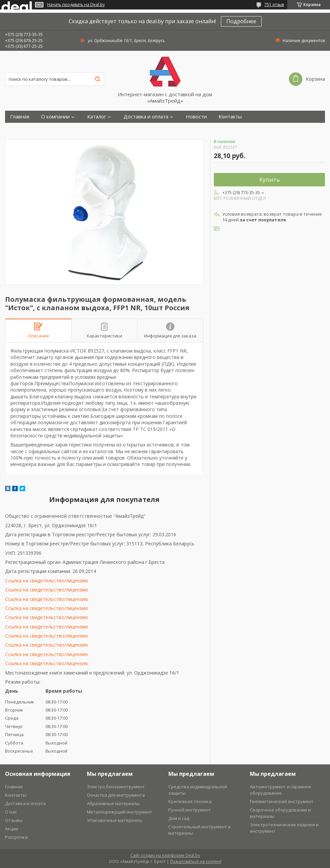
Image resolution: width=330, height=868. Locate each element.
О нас (11, 812)
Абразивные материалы (113, 803)
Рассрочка (16, 837)
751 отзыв (274, 5)
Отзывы (14, 820)
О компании (55, 117)
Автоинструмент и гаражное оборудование (281, 790)
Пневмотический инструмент (282, 801)
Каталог (97, 117)
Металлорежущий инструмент (120, 812)
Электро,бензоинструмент (116, 787)
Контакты (230, 117)
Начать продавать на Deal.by (76, 5)
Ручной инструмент (190, 810)
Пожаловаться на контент (196, 861)
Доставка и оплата (146, 117)
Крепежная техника (190, 801)
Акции (12, 829)
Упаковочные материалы (115, 820)
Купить (270, 179)
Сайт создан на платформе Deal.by (165, 855)
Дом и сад (179, 818)
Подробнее (241, 21)
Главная (20, 117)
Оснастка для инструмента (116, 795)
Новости (196, 117)
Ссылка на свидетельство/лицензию (47, 581)
